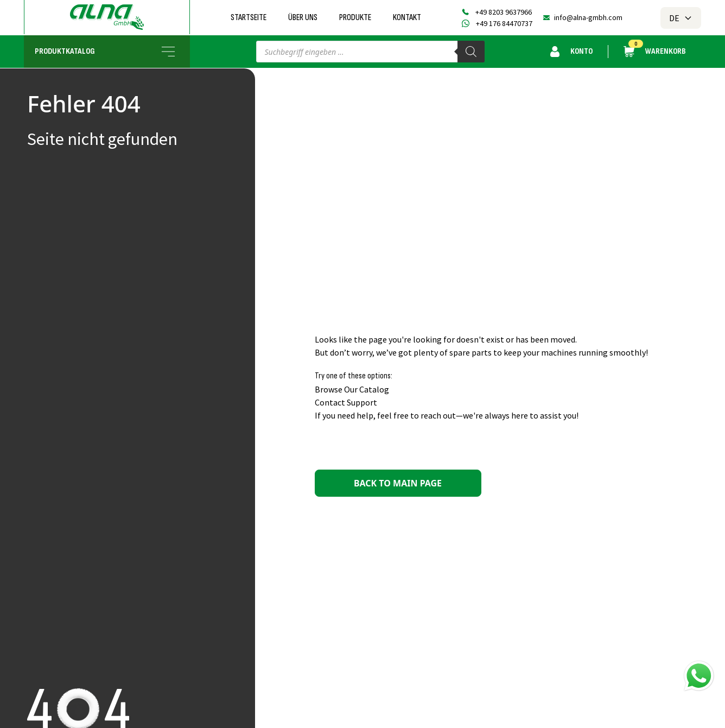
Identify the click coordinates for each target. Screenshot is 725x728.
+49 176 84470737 (504, 23)
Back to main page (398, 483)
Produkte (355, 18)
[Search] (471, 52)
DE (681, 18)
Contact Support (346, 402)
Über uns (303, 18)
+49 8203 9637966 (504, 12)
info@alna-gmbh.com (588, 17)
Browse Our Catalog (352, 389)
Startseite (249, 18)
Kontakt (407, 18)
